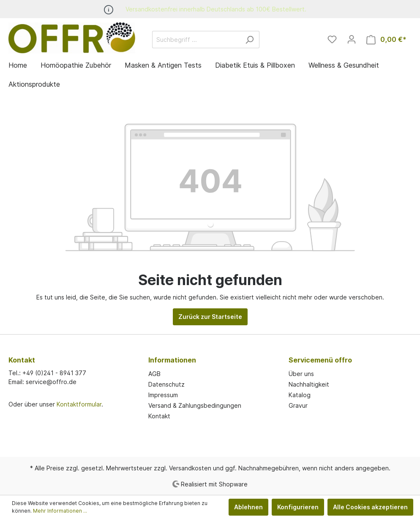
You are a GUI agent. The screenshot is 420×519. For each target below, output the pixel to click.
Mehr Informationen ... (60, 511)
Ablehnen (248, 507)
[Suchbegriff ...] (196, 40)
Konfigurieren (298, 507)
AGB (154, 374)
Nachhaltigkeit (309, 384)
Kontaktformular (79, 404)
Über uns (301, 374)
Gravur (298, 405)
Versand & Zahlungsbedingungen (195, 405)
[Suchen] (250, 40)
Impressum (163, 395)
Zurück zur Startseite (210, 317)
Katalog (300, 395)
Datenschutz (166, 384)
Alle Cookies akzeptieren (370, 507)
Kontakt (159, 416)
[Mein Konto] (352, 39)
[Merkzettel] (332, 39)
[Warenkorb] (386, 40)
